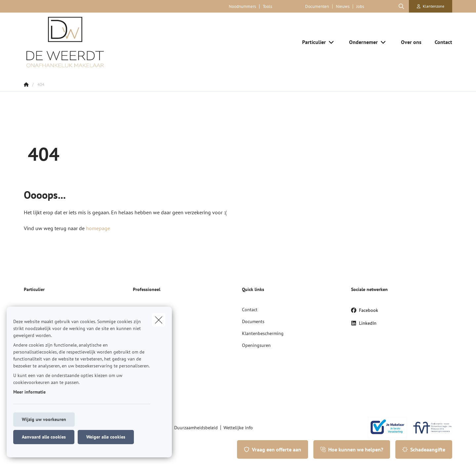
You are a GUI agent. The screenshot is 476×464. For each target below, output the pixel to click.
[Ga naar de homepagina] (90, 42)
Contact (250, 310)
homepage (98, 228)
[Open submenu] (332, 42)
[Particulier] (312, 42)
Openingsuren (256, 345)
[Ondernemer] (361, 42)
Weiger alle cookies (106, 437)
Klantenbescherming (263, 333)
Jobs (360, 6)
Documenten (317, 6)
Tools (267, 6)
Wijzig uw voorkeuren (44, 419)
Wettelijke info (238, 428)
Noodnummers (242, 6)
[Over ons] (411, 42)
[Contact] (440, 42)
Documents (253, 321)
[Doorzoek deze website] (401, 6)
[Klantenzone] (431, 6)
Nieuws (343, 6)
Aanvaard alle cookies (44, 437)
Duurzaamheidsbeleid (196, 428)
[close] (159, 320)
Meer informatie (29, 392)
